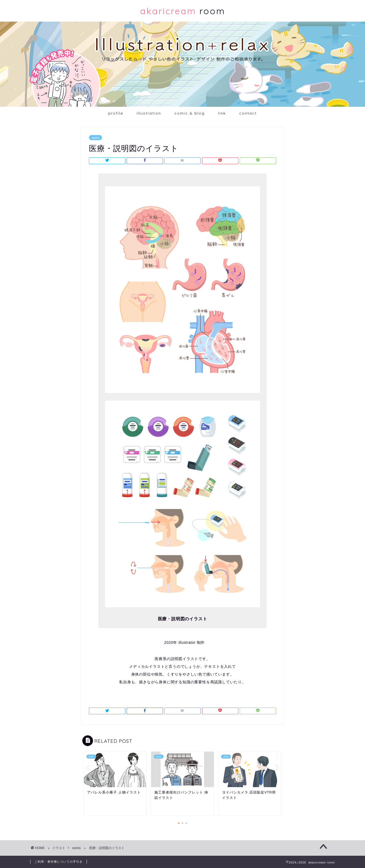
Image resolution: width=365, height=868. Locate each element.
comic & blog (190, 113)
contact (248, 113)
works (96, 138)
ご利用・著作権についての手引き (59, 862)
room (183, 11)
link (222, 113)
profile (116, 113)
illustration (149, 113)
